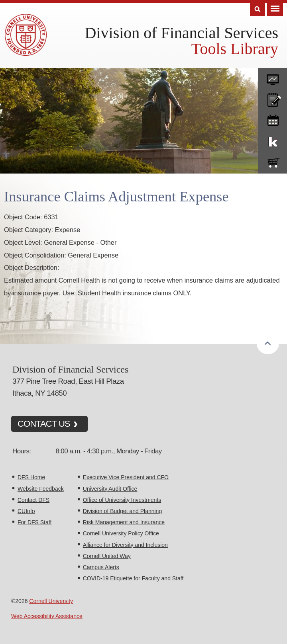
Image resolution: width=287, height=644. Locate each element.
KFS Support (273, 140)
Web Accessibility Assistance (47, 616)
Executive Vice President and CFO (126, 477)
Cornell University (51, 601)
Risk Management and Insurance (124, 522)
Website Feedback (41, 489)
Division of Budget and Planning (122, 511)
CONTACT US (44, 424)
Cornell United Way (107, 556)
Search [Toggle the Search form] (258, 9)
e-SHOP (273, 161)
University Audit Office (110, 489)
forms (273, 77)
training (273, 119)
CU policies (273, 98)
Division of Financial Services (182, 33)
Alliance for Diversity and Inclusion (125, 545)
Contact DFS (33, 500)
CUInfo (26, 511)
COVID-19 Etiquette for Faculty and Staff (133, 578)
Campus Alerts (101, 567)
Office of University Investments (122, 500)
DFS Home (31, 477)
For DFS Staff (34, 522)
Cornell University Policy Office (121, 533)
